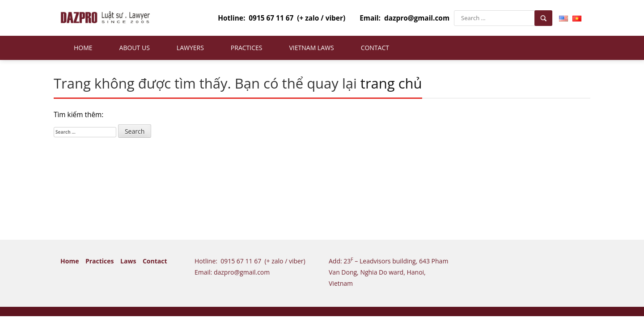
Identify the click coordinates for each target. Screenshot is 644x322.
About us (135, 48)
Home (83, 48)
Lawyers (190, 48)
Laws (128, 261)
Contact (375, 48)
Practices (247, 48)
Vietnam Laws (311, 48)
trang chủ (391, 83)
